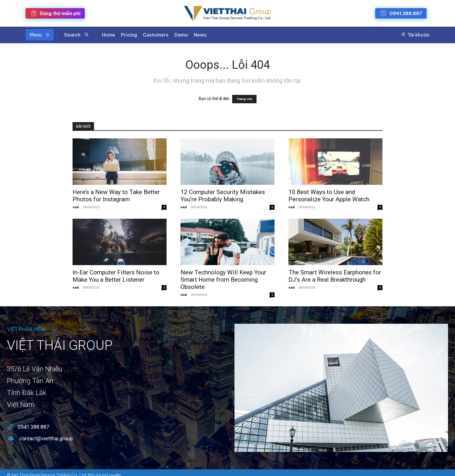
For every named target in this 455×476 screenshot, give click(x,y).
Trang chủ (244, 99)
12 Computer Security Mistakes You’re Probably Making (223, 196)
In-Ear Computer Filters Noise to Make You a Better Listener (116, 276)
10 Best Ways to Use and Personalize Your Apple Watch (329, 196)
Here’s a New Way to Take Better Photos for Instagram (116, 196)
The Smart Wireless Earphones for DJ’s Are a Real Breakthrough (335, 276)
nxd (76, 207)
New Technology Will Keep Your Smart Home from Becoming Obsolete (223, 280)
